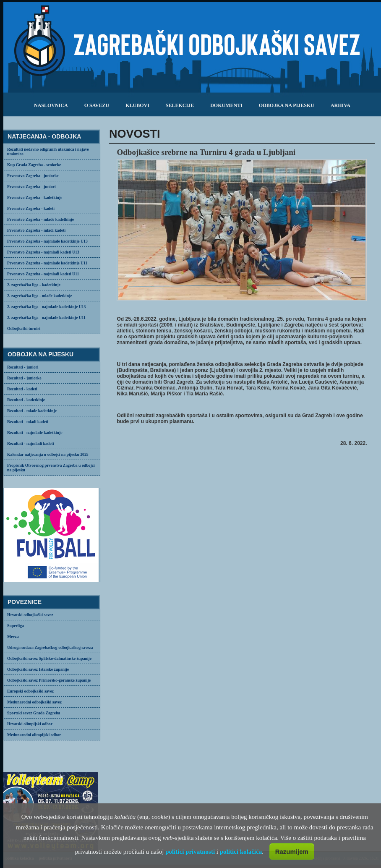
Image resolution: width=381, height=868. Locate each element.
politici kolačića (241, 852)
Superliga (16, 626)
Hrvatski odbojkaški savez (30, 615)
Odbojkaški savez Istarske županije (38, 669)
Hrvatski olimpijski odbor (30, 724)
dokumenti (226, 105)
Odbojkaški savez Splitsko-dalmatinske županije (49, 658)
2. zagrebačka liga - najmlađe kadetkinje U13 (46, 307)
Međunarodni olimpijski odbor (34, 735)
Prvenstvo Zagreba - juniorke (33, 176)
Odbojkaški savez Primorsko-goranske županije (49, 680)
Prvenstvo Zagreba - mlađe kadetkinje (40, 219)
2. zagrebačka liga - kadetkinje (34, 285)
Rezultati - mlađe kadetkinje (32, 411)
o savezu (97, 105)
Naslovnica (51, 105)
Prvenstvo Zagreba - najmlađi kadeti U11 (43, 274)
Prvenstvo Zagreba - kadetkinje (35, 197)
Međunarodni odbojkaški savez (34, 702)
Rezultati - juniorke (24, 378)
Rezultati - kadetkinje (26, 400)
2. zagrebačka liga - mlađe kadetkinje (40, 296)
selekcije (180, 105)
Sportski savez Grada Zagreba (34, 713)
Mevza (13, 637)
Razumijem (292, 851)
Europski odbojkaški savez (30, 691)
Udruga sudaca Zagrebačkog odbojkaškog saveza (50, 647)
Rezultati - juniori (23, 367)
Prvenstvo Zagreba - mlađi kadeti (36, 230)
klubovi (137, 105)
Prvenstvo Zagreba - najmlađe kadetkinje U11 (47, 263)
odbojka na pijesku (287, 105)
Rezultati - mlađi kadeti (28, 422)
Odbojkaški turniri (24, 328)
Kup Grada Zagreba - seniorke (34, 165)
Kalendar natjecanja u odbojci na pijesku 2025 (48, 454)
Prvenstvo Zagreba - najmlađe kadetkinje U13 (47, 241)
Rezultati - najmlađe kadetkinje (35, 433)
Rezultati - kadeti (22, 389)
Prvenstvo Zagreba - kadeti (31, 208)
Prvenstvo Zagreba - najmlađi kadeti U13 (43, 252)
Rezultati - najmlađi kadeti (31, 443)
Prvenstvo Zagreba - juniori (31, 187)
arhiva (341, 105)
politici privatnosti (190, 852)
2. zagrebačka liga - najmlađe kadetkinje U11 (46, 318)
